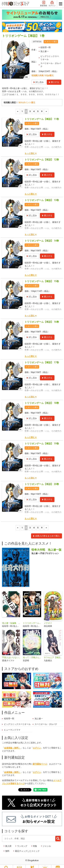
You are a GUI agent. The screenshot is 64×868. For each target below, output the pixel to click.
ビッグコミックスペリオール (50, 53)
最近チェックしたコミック (27, 846)
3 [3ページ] (30, 106)
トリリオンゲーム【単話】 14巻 (42, 236)
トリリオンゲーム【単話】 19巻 (42, 439)
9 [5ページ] (42, 106)
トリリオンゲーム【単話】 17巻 (42, 357)
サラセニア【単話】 (53, 652)
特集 (35, 841)
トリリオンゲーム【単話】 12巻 (42, 155)
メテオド (48, 618)
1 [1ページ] (22, 106)
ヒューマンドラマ (12, 725)
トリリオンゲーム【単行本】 (32, 618)
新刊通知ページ (40, 759)
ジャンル (47, 841)
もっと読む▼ (31, 148)
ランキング (22, 841)
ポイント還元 (52, 37)
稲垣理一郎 (46, 42)
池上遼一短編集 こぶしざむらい (11, 618)
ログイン (37, 743)
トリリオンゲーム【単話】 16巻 (42, 317)
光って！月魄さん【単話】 (32, 652)
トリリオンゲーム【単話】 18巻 (42, 398)
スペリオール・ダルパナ (51, 60)
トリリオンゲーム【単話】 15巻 (42, 276)
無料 (7, 846)
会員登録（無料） (12, 743)
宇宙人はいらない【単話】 (11, 652)
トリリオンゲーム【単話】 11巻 (42, 114)
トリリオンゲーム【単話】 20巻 (42, 479)
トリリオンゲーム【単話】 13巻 (42, 195)
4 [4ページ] (34, 106)
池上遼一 (45, 46)
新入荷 (8, 841)
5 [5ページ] (38, 106)
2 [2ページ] (26, 106)
